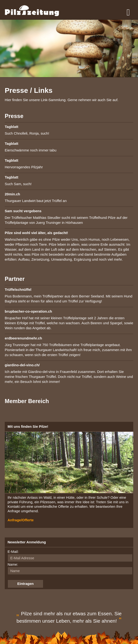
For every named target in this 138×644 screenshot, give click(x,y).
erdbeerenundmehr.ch (23, 338)
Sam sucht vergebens (23, 211)
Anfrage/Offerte (21, 520)
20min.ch (12, 194)
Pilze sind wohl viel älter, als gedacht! (36, 233)
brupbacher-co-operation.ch (28, 311)
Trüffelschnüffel (18, 289)
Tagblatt (11, 127)
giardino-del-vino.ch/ (22, 365)
